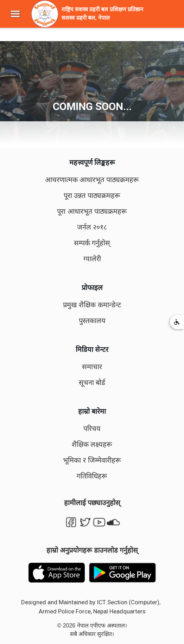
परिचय (92, 429)
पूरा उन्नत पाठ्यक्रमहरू (92, 195)
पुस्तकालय (92, 321)
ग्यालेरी (92, 259)
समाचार (92, 367)
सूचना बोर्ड (92, 382)
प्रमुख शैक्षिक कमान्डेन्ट (92, 305)
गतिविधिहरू (92, 476)
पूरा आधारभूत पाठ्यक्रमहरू (92, 211)
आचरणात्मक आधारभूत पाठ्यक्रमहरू (92, 180)
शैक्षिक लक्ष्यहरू (92, 444)
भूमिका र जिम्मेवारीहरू (92, 460)
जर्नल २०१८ (92, 227)
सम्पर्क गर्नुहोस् (92, 243)
